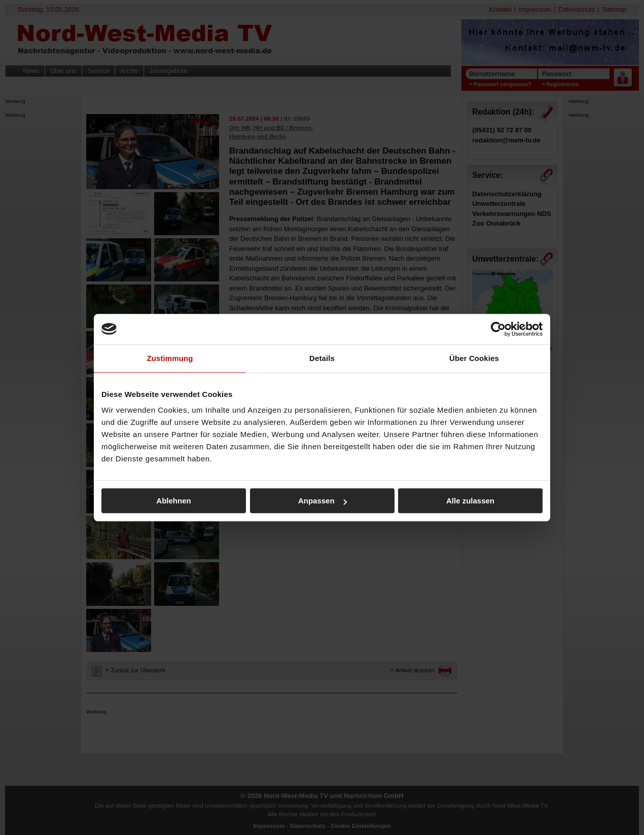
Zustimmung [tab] (170, 358)
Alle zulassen (470, 501)
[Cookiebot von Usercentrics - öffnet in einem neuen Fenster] (498, 329)
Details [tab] (322, 358)
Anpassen (323, 501)
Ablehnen (173, 501)
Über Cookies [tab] (474, 358)
